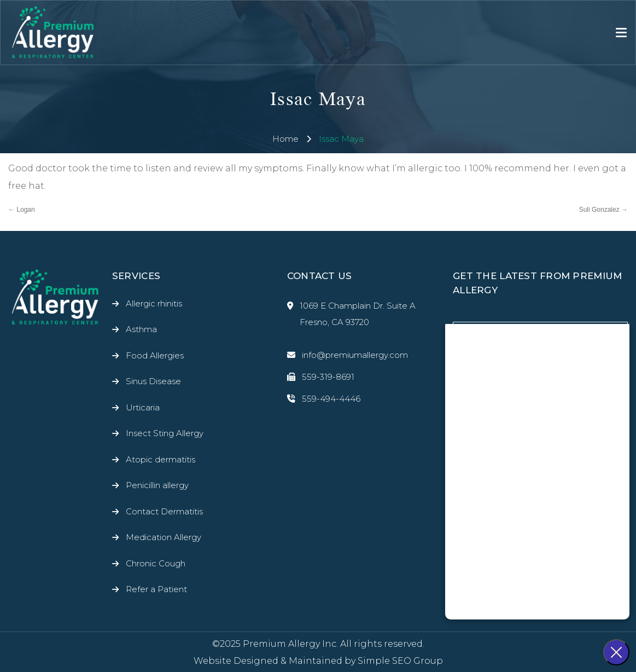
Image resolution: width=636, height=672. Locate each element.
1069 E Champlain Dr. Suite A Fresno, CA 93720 (351, 314)
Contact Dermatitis (164, 511)
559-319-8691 (321, 377)
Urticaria (143, 407)
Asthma (141, 329)
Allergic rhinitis (154, 303)
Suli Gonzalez (603, 210)
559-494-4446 (324, 399)
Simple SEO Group (400, 661)
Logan (22, 210)
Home (285, 139)
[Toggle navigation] (621, 33)
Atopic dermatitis (161, 459)
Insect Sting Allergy (165, 433)
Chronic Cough (156, 563)
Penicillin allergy (157, 485)
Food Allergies (155, 355)
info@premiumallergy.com (348, 355)
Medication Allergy (164, 537)
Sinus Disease (153, 381)
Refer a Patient (156, 589)
